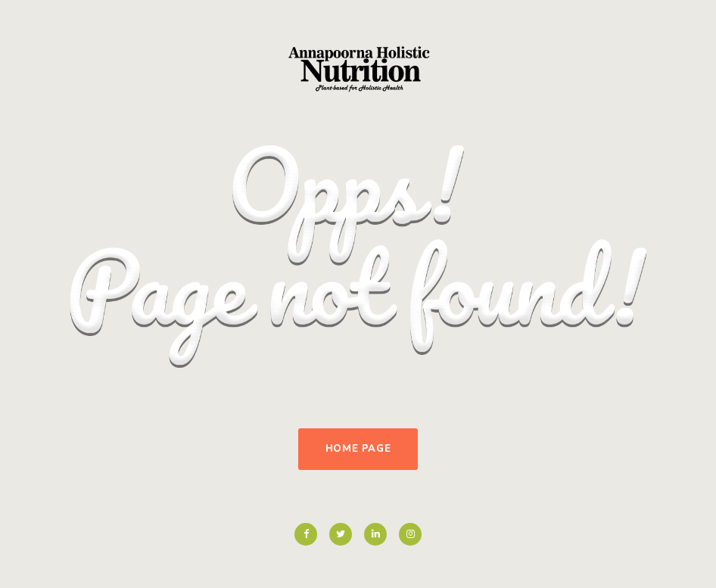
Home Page (358, 449)
